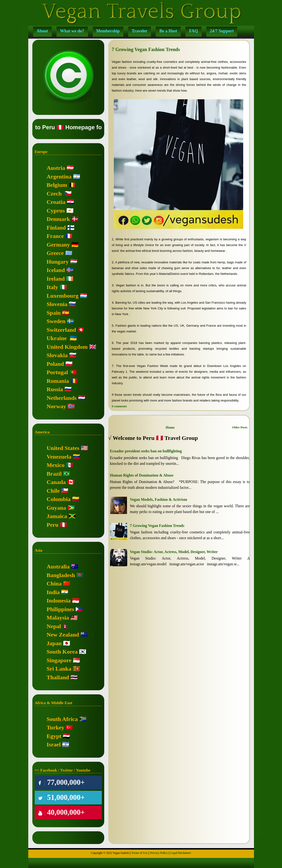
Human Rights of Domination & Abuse (142, 475)
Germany (58, 245)
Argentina (59, 177)
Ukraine (57, 338)
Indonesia (59, 601)
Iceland (56, 270)
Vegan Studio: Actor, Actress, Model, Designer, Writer (174, 552)
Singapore (59, 660)
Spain (54, 313)
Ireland (56, 279)
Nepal (54, 626)
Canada (56, 482)
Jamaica (57, 516)
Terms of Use (139, 853)
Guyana (56, 508)
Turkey (56, 727)
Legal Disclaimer (181, 853)
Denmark (58, 219)
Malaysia (58, 618)
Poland (55, 364)
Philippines (60, 609)
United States (63, 448)
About (42, 31)
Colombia (59, 499)
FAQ (193, 31)
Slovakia (57, 355)
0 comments (119, 406)
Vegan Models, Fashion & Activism (158, 499)
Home (170, 427)
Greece (55, 253)
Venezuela (59, 457)
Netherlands (62, 398)
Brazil (54, 474)
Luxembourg (63, 296)
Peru (53, 525)
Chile (53, 491)
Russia (55, 389)
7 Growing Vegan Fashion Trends (146, 49)
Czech (54, 194)
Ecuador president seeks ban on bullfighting (146, 451)
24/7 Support (222, 31)
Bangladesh (61, 575)
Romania (58, 381)
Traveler (140, 31)
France (55, 236)
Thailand (58, 677)
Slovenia (57, 304)
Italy (52, 287)
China (54, 584)
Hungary (58, 262)
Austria (56, 168)
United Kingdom (67, 347)
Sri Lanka (59, 669)
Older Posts (240, 427)
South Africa (62, 719)
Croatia (56, 202)
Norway (56, 406)
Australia (58, 567)
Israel (54, 744)
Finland (56, 228)
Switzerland (61, 330)
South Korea (62, 652)
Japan (54, 643)
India (53, 592)
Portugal (57, 372)
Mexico (56, 465)
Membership (108, 31)
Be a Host (168, 31)
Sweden (56, 321)
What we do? (72, 31)
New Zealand (63, 635)
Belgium (57, 185)
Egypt (54, 736)
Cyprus (56, 211)
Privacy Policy (159, 853)
